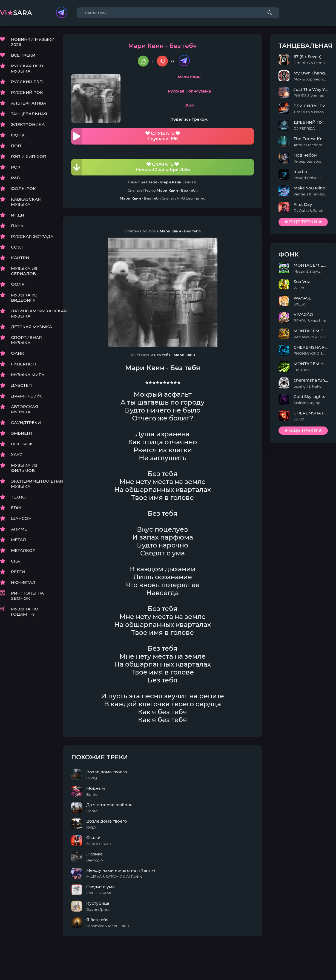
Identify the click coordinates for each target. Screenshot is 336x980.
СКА (15, 561)
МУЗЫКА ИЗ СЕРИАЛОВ (24, 271)
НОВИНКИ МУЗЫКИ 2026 (33, 42)
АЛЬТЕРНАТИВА (28, 103)
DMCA (7, 964)
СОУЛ (17, 247)
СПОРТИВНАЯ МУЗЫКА (26, 340)
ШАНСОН (21, 518)
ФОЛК (18, 284)
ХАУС (17, 455)
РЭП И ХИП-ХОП (29, 156)
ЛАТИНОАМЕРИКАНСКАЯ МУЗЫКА (33, 313)
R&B (15, 178)
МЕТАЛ (18, 540)
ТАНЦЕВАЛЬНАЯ (29, 114)
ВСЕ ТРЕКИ (23, 55)
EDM (16, 508)
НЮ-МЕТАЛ (23, 582)
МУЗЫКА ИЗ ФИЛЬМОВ (24, 468)
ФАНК (18, 353)
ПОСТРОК (22, 444)
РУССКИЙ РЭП (27, 82)
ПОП (16, 146)
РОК (16, 167)
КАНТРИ (20, 258)
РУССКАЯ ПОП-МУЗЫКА (28, 68)
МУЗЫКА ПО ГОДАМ (25, 612)
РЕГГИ (18, 572)
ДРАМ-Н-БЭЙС (27, 396)
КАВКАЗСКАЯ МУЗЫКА (26, 202)
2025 (189, 105)
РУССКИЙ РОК (27, 92)
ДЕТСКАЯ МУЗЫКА (31, 327)
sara (16, 13)
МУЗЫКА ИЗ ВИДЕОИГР (24, 298)
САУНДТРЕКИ (26, 423)
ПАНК (17, 226)
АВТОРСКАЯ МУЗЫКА (25, 409)
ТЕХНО (18, 497)
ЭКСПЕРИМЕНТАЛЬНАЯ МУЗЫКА (33, 484)
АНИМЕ (19, 529)
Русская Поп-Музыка (189, 91)
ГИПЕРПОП (23, 364)
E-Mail (330, 964)
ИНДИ (18, 215)
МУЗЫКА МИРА (28, 375)
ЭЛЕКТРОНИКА (28, 124)
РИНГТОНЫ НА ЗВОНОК (27, 596)
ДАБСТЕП (21, 385)
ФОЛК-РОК (23, 188)
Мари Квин (189, 77)
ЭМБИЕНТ (22, 433)
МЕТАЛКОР (23, 550)
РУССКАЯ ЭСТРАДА (32, 236)
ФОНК (18, 135)
